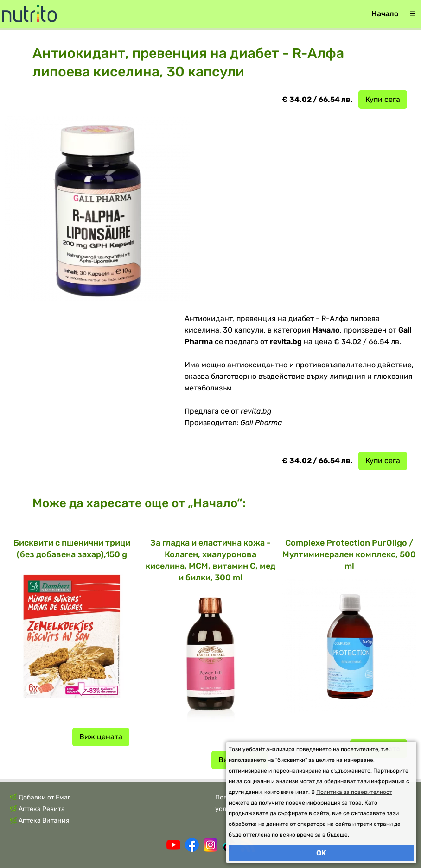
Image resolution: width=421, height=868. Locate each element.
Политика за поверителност (354, 792)
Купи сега (383, 99)
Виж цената (101, 737)
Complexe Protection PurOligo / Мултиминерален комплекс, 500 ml (349, 554)
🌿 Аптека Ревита (37, 809)
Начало (385, 14)
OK (321, 853)
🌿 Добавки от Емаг (40, 797)
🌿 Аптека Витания (39, 821)
